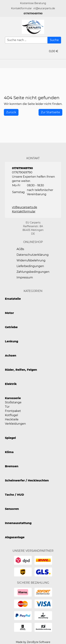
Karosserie (13, 398)
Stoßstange (13, 402)
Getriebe (11, 327)
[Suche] (54, 40)
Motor (9, 313)
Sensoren (12, 509)
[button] (21, 8)
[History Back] (11, 112)
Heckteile (12, 419)
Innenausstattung (18, 523)
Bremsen (12, 466)
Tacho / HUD (14, 495)
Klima (9, 452)
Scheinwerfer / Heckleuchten (27, 480)
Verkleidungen (15, 424)
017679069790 (33, 13)
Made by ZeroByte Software (33, 642)
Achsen (11, 356)
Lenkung (12, 341)
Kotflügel (11, 415)
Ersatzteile (13, 299)
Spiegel (10, 438)
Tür (7, 407)
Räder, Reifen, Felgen (21, 370)
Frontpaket (13, 411)
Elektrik (11, 384)
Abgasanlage (15, 537)
